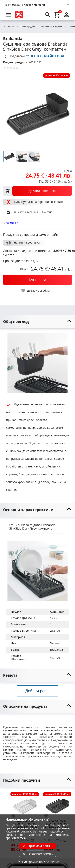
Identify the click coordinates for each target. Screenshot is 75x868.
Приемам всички (37, 846)
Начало (8, 27)
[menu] (9, 15)
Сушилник (57, 612)
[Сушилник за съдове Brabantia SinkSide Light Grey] (25, 804)
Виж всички (11, 223)
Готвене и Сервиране (50, 27)
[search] (48, 15)
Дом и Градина (26, 26)
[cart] (57, 15)
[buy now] (37, 280)
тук (23, 838)
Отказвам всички (37, 854)
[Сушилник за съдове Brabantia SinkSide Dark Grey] (58, 804)
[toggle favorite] (37, 291)
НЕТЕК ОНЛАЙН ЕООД (47, 56)
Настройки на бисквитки (37, 862)
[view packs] (37, 191)
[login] (66, 15)
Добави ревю (37, 691)
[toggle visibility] (37, 322)
